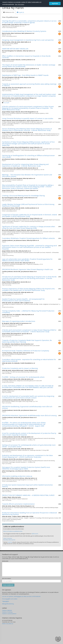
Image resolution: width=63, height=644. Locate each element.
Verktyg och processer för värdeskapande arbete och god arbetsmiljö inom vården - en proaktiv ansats (29, 446)
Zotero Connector (8, 538)
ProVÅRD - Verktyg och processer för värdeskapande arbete (23, 377)
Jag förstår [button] (55, 4)
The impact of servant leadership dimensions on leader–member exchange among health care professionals (29, 66)
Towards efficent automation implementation (18, 504)
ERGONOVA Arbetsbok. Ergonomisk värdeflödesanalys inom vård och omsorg (29, 415)
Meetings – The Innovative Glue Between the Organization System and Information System (27, 176)
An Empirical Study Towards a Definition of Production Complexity (26, 351)
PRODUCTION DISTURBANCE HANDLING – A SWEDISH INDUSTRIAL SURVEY (28, 495)
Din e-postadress (7, 579)
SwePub (10, 542)
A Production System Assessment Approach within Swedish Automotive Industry (27, 486)
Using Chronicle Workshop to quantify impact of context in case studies (28, 118)
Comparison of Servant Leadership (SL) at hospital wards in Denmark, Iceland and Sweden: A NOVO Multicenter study (29, 215)
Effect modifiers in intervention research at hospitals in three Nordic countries (26, 57)
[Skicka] (8, 585)
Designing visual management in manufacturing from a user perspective (28, 40)
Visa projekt (6, 103)
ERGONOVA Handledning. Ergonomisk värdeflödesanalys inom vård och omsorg (27, 407)
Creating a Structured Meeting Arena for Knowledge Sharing (23, 196)
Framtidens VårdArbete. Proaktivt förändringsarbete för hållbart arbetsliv (28, 238)
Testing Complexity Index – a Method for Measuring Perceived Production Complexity (28, 312)
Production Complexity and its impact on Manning (20, 368)
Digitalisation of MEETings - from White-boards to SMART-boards (25, 75)
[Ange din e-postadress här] (31, 581)
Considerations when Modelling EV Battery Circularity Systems (24, 31)
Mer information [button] (20, 4)
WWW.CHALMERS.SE (8, 624)
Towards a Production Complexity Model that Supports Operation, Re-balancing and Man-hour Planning (27, 341)
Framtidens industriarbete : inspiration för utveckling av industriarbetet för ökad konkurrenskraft (29, 360)
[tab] (9, 12)
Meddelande (5, 561)
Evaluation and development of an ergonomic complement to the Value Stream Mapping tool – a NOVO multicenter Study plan (27, 456)
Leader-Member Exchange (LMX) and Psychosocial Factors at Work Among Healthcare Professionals (28, 205)
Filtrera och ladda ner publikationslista (13, 531)
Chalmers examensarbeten (9, 614)
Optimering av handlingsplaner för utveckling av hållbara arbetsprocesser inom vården (28, 156)
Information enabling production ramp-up (17, 476)
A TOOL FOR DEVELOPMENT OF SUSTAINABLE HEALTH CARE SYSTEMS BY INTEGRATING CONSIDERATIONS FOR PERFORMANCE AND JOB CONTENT (28, 387)
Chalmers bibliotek (7, 610)
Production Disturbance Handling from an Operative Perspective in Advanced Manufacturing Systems (29, 514)
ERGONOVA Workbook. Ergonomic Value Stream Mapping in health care (27, 269)
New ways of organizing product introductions (19, 321)
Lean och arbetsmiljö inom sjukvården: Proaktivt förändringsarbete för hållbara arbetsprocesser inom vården (27, 260)
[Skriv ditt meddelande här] (31, 569)
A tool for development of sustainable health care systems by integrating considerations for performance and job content (28, 397)
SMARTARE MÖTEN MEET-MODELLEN (15, 49)
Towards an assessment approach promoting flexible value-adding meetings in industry (29, 85)
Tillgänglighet (6, 601)
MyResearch (35, 534)
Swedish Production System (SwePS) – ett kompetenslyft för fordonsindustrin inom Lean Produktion (23, 300)
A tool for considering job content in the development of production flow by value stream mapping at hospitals (29, 434)
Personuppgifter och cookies (10, 599)
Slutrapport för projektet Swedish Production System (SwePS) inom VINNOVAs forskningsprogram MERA (26, 468)
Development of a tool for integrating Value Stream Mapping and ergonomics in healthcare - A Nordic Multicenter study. (25, 165)
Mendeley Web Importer (9, 540)
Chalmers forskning (7, 612)
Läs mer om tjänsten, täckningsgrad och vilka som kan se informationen (21, 596)
